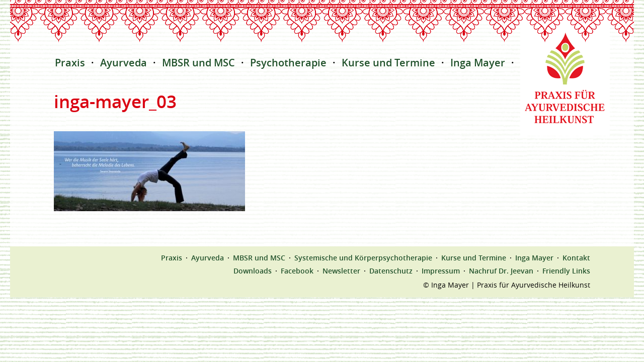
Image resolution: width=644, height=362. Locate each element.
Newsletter (341, 271)
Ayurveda (124, 63)
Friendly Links (566, 271)
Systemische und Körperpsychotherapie (363, 258)
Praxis (70, 63)
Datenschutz (391, 271)
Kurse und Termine (388, 63)
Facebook (297, 271)
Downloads (253, 271)
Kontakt (576, 258)
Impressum (441, 271)
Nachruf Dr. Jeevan (501, 271)
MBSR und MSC (198, 63)
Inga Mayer (478, 63)
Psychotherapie (288, 63)
